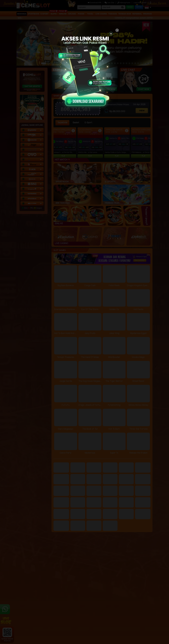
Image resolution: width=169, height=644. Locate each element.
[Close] (117, 31)
